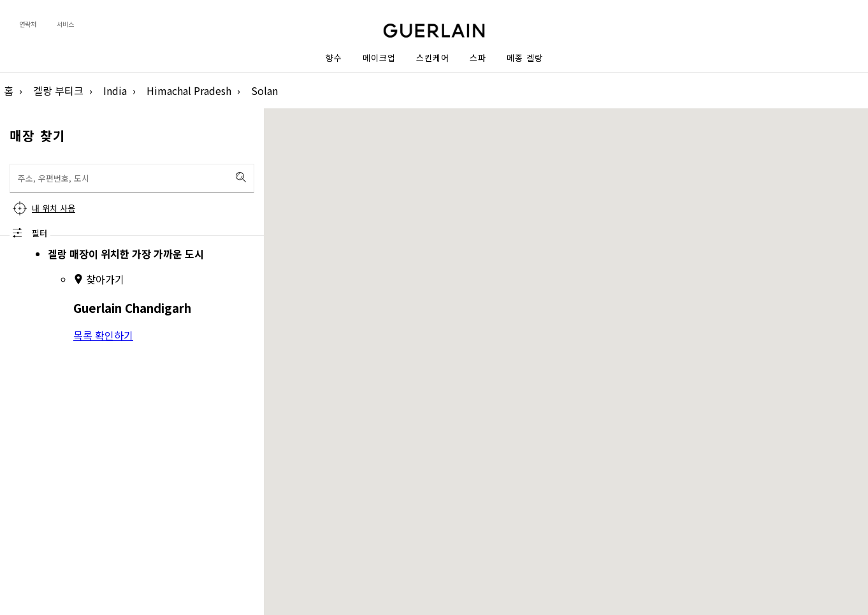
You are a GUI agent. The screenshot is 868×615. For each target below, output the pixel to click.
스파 (478, 58)
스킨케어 (433, 58)
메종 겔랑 (525, 58)
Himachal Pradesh (189, 90)
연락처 (28, 24)
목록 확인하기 (103, 335)
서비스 (65, 24)
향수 (334, 58)
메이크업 (379, 58)
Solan (264, 90)
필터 (40, 233)
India (115, 90)
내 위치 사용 (54, 208)
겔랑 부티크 (58, 90)
